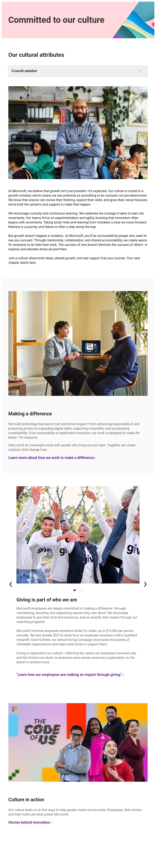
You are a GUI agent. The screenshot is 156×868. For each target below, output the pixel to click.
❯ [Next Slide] (145, 584)
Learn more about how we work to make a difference (52, 458)
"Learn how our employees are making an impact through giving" (70, 675)
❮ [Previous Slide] (11, 584)
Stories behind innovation (30, 822)
